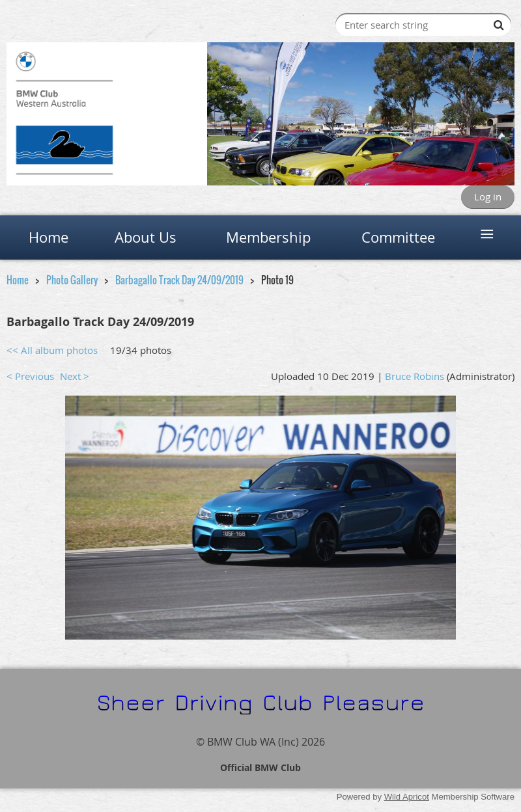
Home (18, 280)
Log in (488, 196)
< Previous (30, 376)
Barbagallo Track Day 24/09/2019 (179, 280)
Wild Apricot (407, 797)
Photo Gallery (72, 280)
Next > (75, 376)
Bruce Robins (415, 376)
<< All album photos (52, 350)
